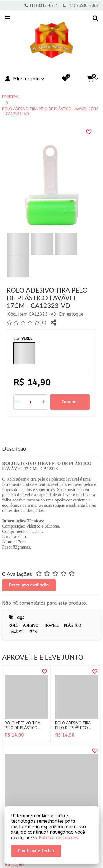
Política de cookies (58, 838)
